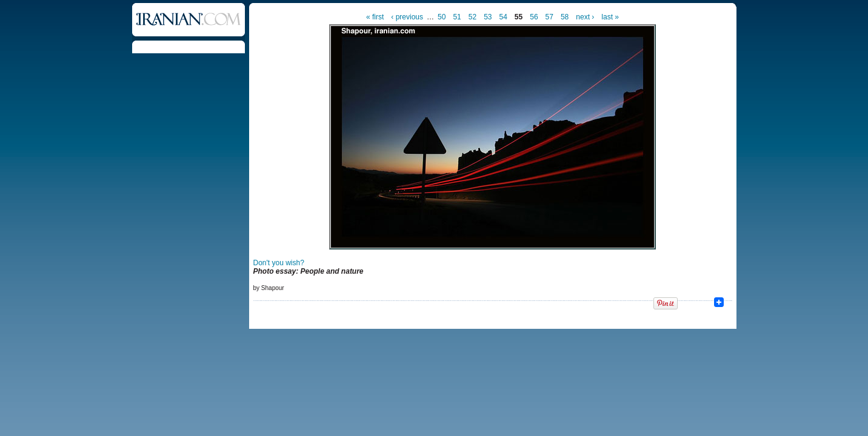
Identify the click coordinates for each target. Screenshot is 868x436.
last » (610, 17)
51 (457, 17)
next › (585, 17)
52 (472, 17)
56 (534, 17)
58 (565, 17)
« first (375, 17)
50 (442, 17)
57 (549, 17)
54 (503, 17)
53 (488, 17)
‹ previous (407, 17)
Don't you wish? (279, 263)
